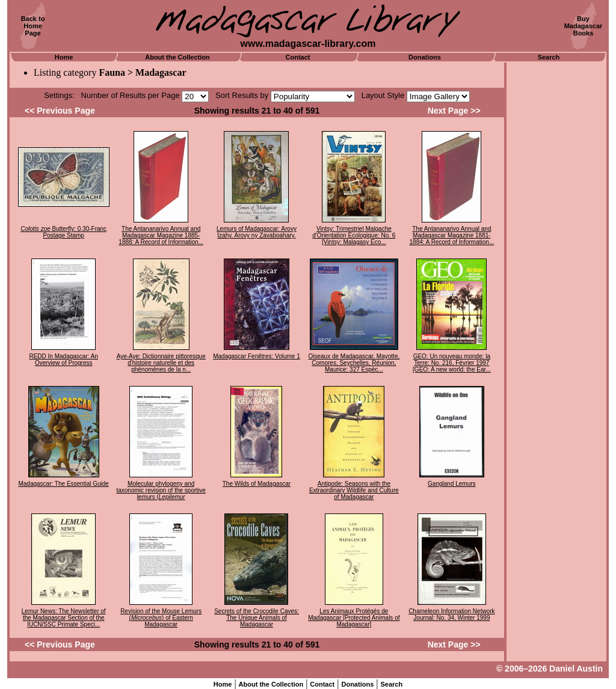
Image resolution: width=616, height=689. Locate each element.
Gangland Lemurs (452, 484)
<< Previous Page (60, 111)
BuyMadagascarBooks (584, 26)
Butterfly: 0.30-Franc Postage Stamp (63, 232)
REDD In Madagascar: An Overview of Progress (63, 360)
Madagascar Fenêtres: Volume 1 (257, 356)
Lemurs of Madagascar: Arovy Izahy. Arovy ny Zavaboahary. (257, 232)
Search (549, 57)
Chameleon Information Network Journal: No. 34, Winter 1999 (451, 614)
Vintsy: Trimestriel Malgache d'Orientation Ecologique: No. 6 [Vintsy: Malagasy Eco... (354, 235)
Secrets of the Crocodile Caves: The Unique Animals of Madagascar (257, 618)
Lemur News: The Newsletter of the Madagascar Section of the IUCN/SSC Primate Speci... (64, 618)
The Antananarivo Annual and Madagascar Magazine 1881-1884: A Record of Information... (452, 235)
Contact (298, 57)
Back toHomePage (33, 26)
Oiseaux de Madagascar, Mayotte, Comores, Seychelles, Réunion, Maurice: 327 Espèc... (354, 363)
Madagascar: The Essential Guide (63, 484)
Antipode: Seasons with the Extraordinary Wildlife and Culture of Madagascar (354, 490)
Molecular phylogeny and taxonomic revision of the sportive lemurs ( (161, 490)
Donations (425, 57)
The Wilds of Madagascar (257, 484)
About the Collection (177, 57)
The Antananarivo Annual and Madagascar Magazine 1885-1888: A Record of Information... (161, 235)
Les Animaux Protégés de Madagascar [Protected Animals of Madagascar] (354, 618)
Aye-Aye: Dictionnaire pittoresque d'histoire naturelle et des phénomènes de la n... (161, 363)
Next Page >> (454, 111)
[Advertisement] (556, 243)
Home (64, 57)
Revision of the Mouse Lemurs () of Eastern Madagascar (161, 618)
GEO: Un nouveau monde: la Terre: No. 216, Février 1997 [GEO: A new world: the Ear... (452, 363)
